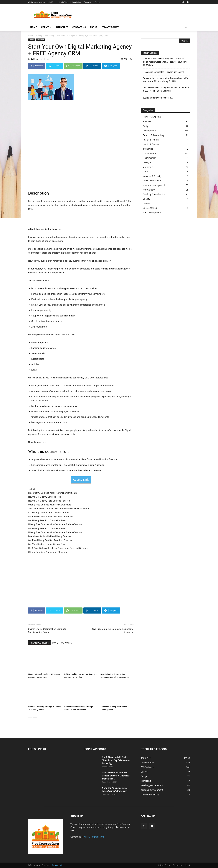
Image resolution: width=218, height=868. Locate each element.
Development (149, 131)
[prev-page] (30, 716)
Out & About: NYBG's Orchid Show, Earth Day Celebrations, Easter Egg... (116, 760)
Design (146, 126)
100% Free (148, 117)
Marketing (49, 35)
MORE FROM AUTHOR (63, 643)
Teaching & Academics (154, 194)
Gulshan (34, 59)
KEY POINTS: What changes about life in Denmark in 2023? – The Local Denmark (166, 89)
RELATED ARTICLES (39, 643)
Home (34, 27)
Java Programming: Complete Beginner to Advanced (112, 631)
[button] (186, 27)
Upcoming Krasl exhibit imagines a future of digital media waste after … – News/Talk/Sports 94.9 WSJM (165, 62)
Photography (149, 190)
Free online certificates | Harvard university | (163, 72)
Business (147, 121)
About (97, 2)
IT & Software (149, 153)
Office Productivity (152, 181)
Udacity (146, 199)
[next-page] (35, 716)
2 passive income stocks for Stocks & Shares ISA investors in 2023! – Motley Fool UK (166, 80)
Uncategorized (150, 208)
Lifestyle (147, 162)
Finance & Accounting (153, 135)
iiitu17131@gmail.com (93, 837)
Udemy (46, 27)
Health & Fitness (151, 140)
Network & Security (152, 176)
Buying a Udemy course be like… (158, 98)
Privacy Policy (76, 2)
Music (145, 171)
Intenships (62, 27)
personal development (154, 185)
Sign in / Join (63, 2)
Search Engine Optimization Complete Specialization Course (47, 631)
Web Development (152, 212)
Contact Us (88, 2)
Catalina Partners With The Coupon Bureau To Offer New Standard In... (116, 776)
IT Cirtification (149, 158)
